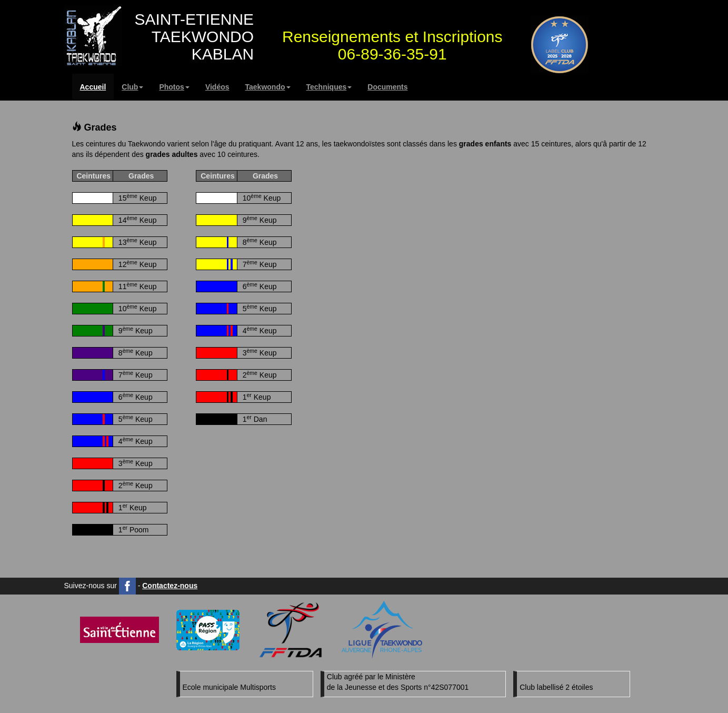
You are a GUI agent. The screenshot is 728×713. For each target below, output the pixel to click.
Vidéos (217, 87)
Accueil (93, 87)
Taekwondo (268, 87)
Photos (174, 87)
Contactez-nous (170, 586)
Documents (387, 87)
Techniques (329, 87)
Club (132, 87)
